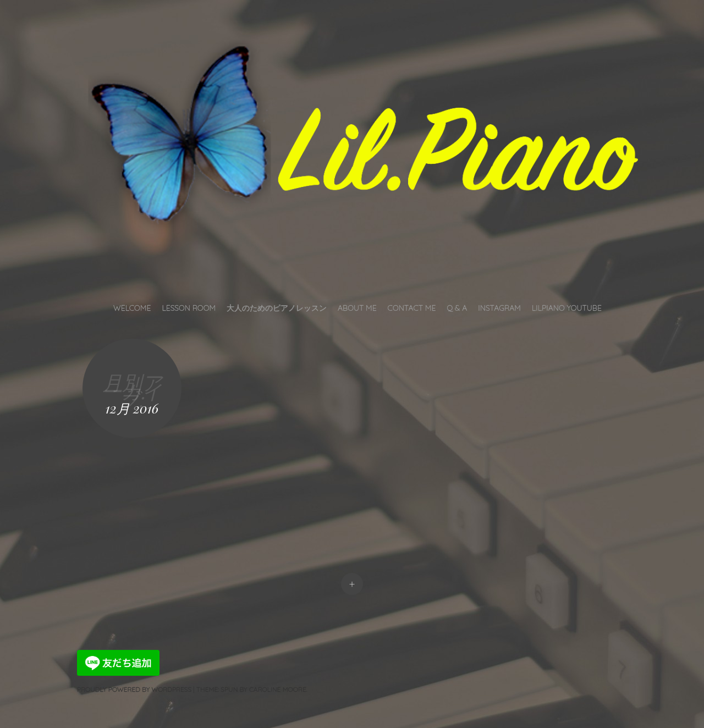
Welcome (132, 308)
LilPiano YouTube (567, 308)
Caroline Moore (278, 689)
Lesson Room (189, 308)
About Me (357, 308)
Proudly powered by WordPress (134, 689)
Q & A (457, 308)
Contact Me (412, 308)
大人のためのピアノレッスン (277, 308)
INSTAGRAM (499, 308)
